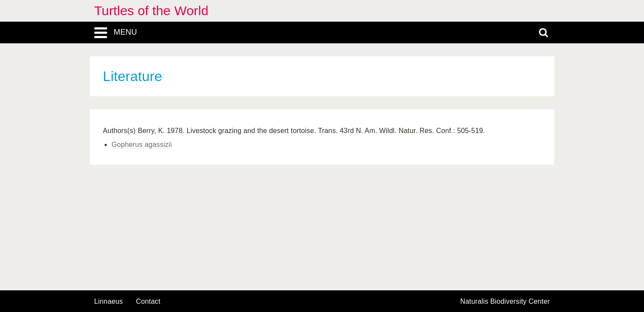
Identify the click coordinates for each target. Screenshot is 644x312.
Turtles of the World (151, 11)
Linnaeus (108, 302)
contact (148, 301)
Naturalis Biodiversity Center (505, 302)
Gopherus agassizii (142, 145)
